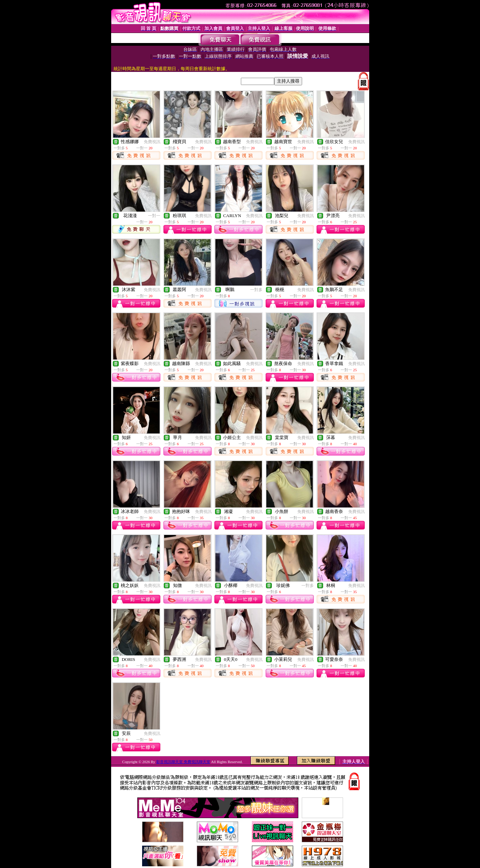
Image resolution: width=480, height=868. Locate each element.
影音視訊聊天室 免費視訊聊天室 (183, 762)
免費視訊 (152, 142)
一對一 (154, 216)
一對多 (256, 290)
